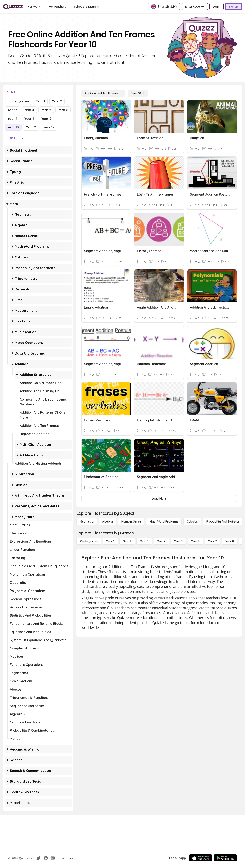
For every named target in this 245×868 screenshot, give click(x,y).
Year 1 (40, 101)
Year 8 (29, 119)
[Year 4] (161, 541)
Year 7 (13, 119)
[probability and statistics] (223, 521)
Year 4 (29, 110)
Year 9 (46, 119)
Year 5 (46, 110)
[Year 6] (195, 541)
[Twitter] (38, 858)
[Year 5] (178, 541)
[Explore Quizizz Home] (13, 7)
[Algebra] (107, 521)
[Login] (217, 7)
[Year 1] (110, 541)
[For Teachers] (57, 7)
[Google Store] (225, 858)
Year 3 (12, 110)
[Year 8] (230, 541)
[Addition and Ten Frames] (103, 93)
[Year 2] (127, 541)
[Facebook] (46, 858)
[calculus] (192, 521)
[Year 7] (212, 541)
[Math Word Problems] (164, 521)
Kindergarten (18, 101)
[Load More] (159, 498)
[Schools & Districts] (86, 7)
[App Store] (201, 858)
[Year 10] (138, 93)
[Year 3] (144, 541)
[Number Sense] (131, 521)
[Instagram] (53, 858)
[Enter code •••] (195, 7)
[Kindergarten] (89, 541)
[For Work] (34, 7)
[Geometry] (87, 521)
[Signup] (233, 7)
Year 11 (31, 127)
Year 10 (13, 127)
